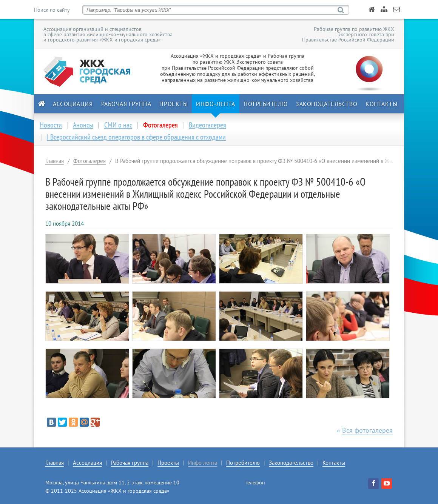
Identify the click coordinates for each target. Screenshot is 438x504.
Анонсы (83, 125)
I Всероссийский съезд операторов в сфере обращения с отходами (136, 137)
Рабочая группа (126, 104)
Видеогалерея (207, 125)
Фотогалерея (89, 161)
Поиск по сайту (52, 10)
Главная (55, 161)
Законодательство (326, 104)
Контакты (381, 104)
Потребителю (265, 104)
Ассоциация (73, 104)
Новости (51, 125)
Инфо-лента (216, 104)
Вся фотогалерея (367, 430)
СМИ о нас (118, 125)
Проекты (174, 104)
